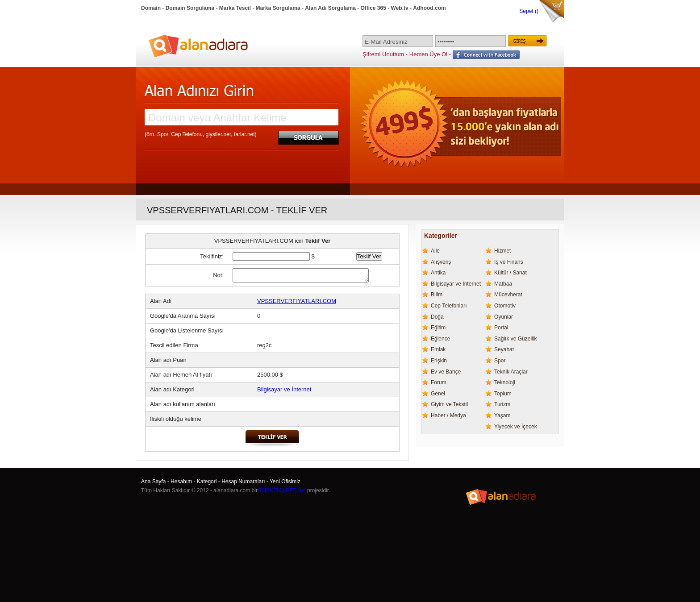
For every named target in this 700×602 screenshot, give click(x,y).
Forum (439, 382)
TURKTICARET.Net (282, 490)
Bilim (437, 295)
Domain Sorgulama (190, 8)
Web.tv (400, 8)
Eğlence (440, 339)
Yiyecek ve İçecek (516, 427)
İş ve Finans (509, 262)
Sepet (527, 11)
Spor (500, 361)
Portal (501, 328)
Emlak (438, 349)
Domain (151, 8)
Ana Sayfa (153, 482)
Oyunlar (504, 317)
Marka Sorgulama (278, 8)
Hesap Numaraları (243, 482)
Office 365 (373, 8)
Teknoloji (505, 382)
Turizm (502, 404)
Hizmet (502, 251)
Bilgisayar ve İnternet (284, 389)
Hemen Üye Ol (428, 54)
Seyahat (504, 349)
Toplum (503, 394)
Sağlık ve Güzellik (515, 339)
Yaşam (502, 415)
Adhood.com (429, 8)
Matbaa (503, 284)
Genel (438, 394)
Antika (438, 273)
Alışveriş (441, 262)
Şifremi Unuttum (383, 54)
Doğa (437, 317)
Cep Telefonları (449, 306)
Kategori (207, 482)
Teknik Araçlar (511, 372)
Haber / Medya (448, 415)
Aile (435, 251)
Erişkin (439, 361)
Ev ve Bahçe (446, 372)
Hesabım (181, 482)
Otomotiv (505, 306)
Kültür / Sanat (510, 273)
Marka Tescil (235, 8)
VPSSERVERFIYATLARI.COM (297, 301)
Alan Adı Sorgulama (330, 8)
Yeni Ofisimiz (285, 482)
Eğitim (438, 328)
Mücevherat (508, 295)
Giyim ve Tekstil (449, 404)
